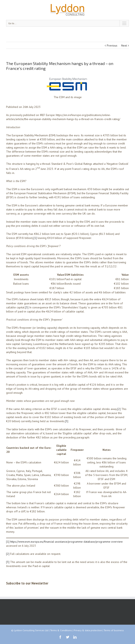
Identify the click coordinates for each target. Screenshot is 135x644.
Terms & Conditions (61, 630)
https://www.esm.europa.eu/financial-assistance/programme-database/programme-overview (66, 542)
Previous (112, 46)
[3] (27, 307)
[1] (35, 238)
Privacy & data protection (88, 630)
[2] (119, 409)
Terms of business (114, 630)
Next (124, 46)
